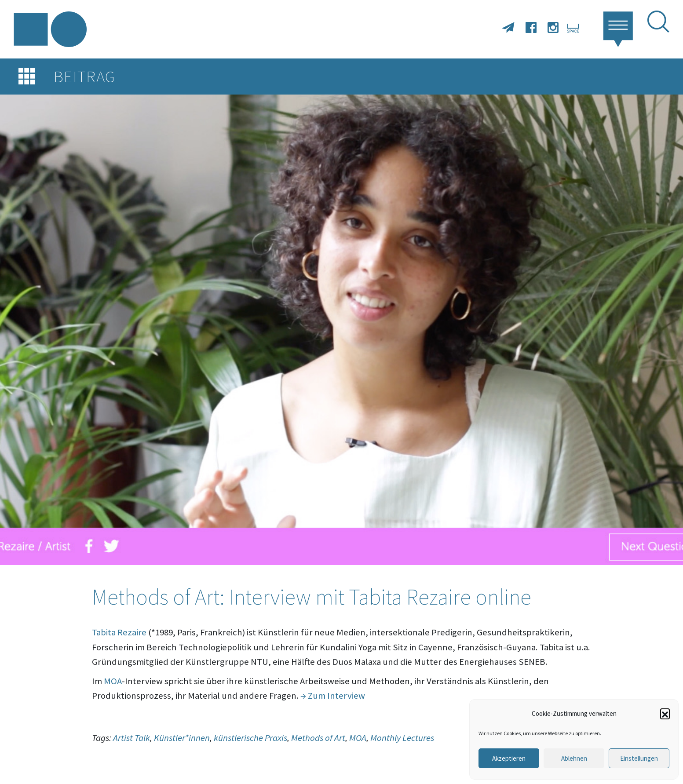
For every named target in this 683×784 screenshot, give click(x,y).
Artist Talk (131, 738)
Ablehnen (574, 758)
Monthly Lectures (402, 738)
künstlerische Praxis (250, 738)
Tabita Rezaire (119, 632)
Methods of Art (318, 738)
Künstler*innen (182, 738)
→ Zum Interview (333, 696)
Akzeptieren (509, 758)
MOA (113, 681)
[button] (665, 713)
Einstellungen (639, 758)
